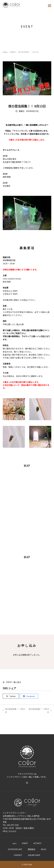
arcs (14, 843)
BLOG (44, 849)
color (30, 865)
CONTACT (18, 855)
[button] (50, 6)
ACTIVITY (37, 843)
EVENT (25, 843)
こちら (10, 831)
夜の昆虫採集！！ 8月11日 (14, 711)
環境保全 (32, 849)
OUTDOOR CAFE (15, 849)
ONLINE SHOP (34, 855)
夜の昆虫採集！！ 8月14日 (40, 711)
